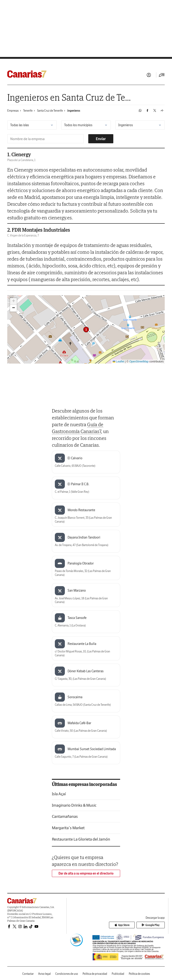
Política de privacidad (95, 974)
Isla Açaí (59, 794)
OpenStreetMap (139, 362)
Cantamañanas (65, 816)
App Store (126, 926)
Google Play (152, 926)
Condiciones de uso (67, 974)
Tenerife (28, 111)
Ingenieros (74, 111)
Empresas (13, 111)
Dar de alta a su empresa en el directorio (86, 873)
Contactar (28, 974)
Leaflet (118, 362)
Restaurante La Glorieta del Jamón (81, 839)
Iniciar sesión (149, 75)
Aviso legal (44, 974)
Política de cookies (139, 974)
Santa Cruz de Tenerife (50, 111)
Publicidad (118, 974)
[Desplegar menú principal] (162, 75)
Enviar (101, 139)
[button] (86, 330)
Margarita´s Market (68, 828)
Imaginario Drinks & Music (74, 805)
